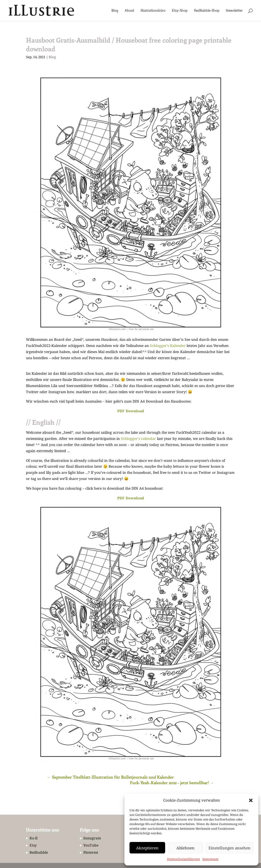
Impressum (210, 859)
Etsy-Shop (180, 11)
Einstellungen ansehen (230, 848)
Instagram (92, 838)
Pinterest (91, 852)
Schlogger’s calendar (138, 438)
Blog (115, 11)
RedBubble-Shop (207, 11)
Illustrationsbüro (153, 11)
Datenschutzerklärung (183, 859)
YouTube (91, 845)
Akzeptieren (147, 848)
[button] (251, 800)
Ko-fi (34, 838)
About (129, 11)
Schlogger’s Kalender (168, 346)
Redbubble (39, 852)
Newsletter (234, 11)
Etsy (33, 845)
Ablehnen (185, 848)
